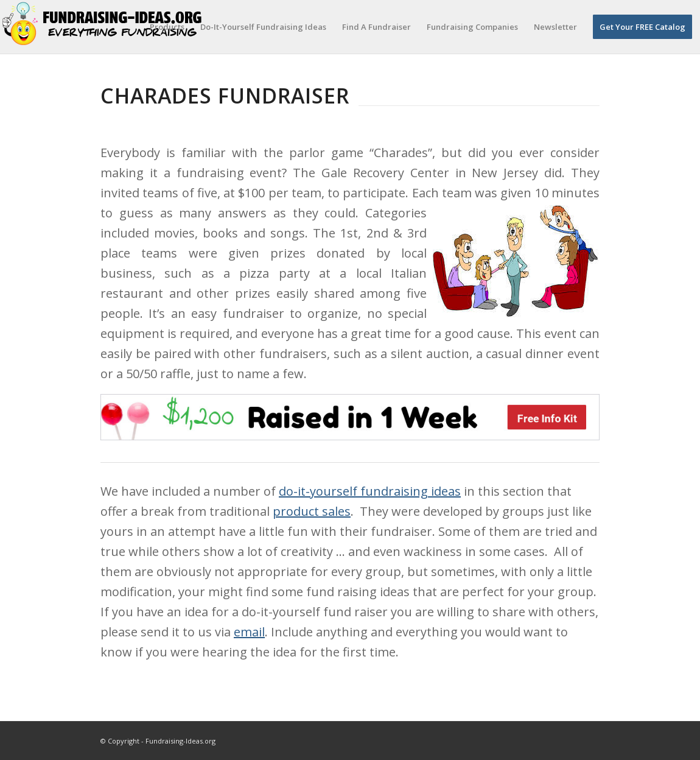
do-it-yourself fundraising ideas (370, 491)
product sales (312, 511)
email (249, 632)
